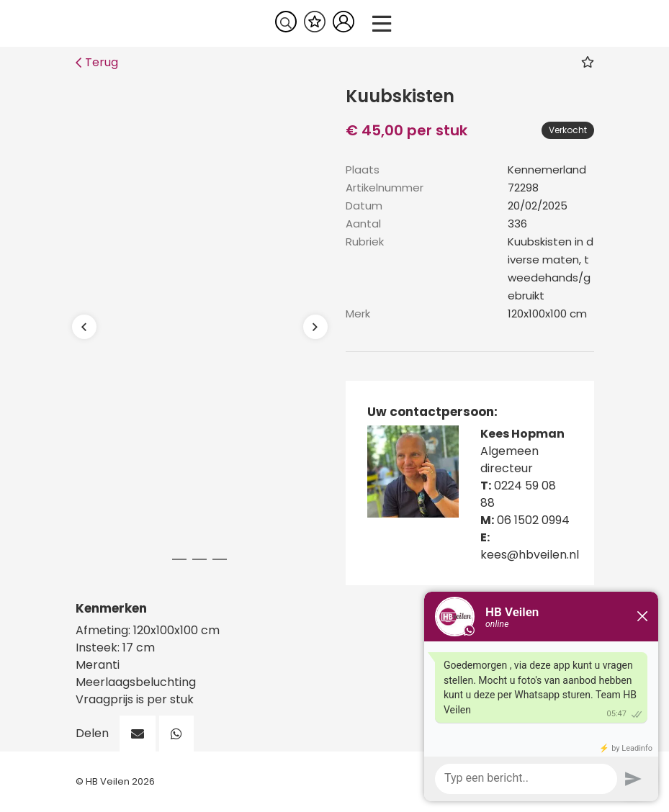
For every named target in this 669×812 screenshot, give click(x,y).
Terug (97, 62)
